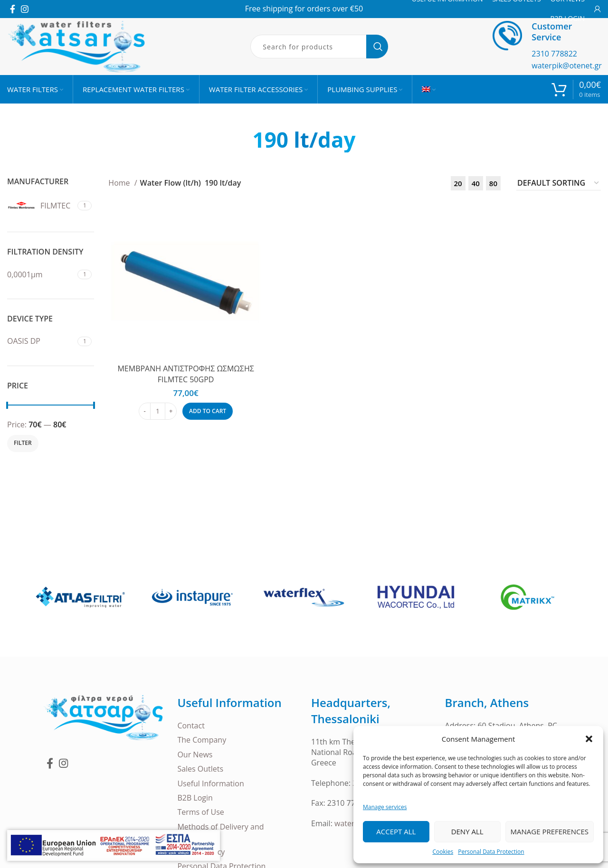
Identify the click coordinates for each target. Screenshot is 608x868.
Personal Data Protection (491, 852)
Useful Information (210, 783)
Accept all (396, 831)
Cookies (443, 852)
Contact (191, 726)
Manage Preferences (550, 831)
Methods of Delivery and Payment (220, 832)
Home (120, 183)
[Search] (319, 47)
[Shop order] (559, 183)
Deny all (467, 831)
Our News (195, 755)
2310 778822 (554, 54)
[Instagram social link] (25, 9)
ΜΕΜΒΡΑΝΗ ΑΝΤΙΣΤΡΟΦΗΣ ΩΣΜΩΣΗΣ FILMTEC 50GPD (185, 374)
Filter (23, 443)
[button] (589, 739)
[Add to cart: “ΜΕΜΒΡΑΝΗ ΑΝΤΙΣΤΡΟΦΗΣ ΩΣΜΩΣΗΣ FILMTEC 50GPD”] (208, 411)
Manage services (385, 807)
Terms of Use (200, 812)
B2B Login (195, 798)
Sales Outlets (200, 769)
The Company (202, 740)
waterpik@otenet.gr (566, 66)
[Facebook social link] (13, 9)
